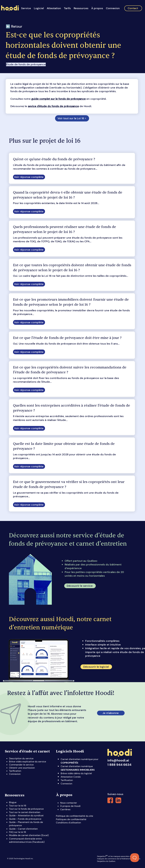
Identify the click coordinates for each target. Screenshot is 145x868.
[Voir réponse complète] (29, 177)
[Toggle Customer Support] (135, 858)
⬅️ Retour (14, 26)
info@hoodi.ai (118, 760)
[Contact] (133, 8)
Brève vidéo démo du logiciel (76, 773)
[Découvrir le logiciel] (96, 667)
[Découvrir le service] (80, 586)
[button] (39, 8)
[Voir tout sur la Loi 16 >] (72, 118)
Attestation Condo (71, 777)
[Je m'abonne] (111, 713)
